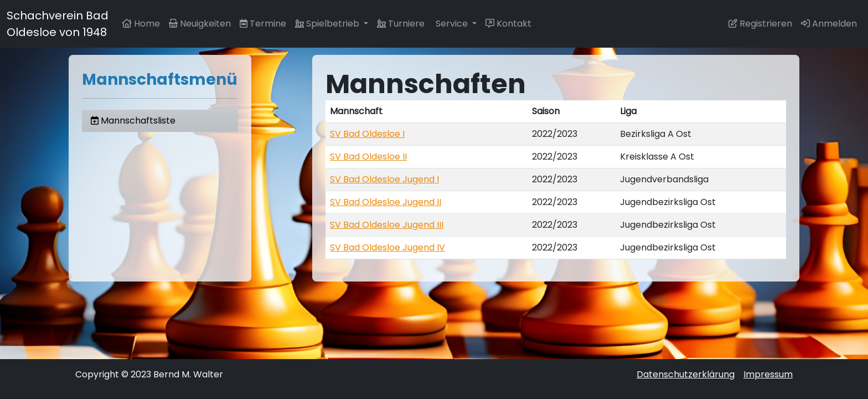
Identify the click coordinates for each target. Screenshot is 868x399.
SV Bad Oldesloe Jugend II (386, 202)
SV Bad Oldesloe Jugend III (387, 225)
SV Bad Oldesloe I (367, 134)
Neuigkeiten (200, 24)
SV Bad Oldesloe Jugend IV (387, 247)
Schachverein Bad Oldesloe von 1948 (58, 24)
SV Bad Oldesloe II (368, 157)
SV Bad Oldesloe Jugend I (384, 179)
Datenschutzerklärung (686, 374)
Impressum (768, 374)
